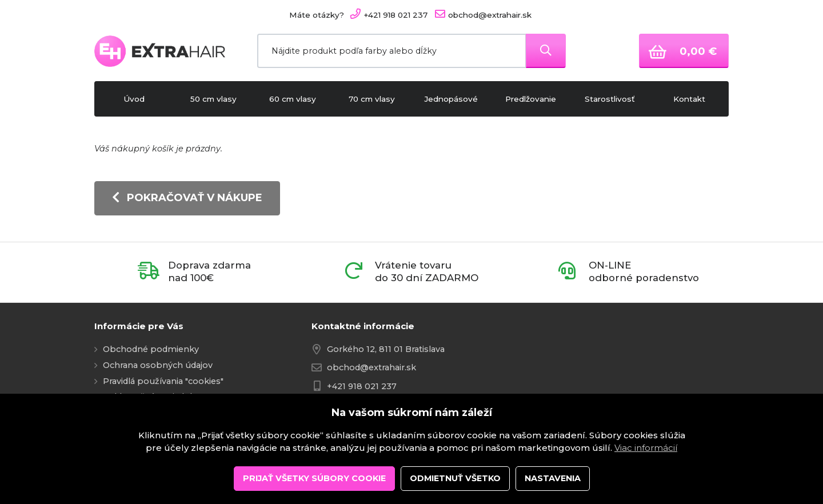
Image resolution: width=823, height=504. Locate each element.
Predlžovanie (531, 99)
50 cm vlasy (213, 99)
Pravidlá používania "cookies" (163, 381)
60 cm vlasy (293, 99)
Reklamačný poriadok (149, 397)
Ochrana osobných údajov (158, 365)
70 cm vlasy (372, 99)
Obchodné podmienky (151, 349)
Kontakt (689, 99)
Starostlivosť (610, 99)
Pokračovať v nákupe (187, 197)
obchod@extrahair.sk (371, 367)
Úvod (134, 99)
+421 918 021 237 (362, 386)
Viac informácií (646, 486)
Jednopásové (451, 99)
